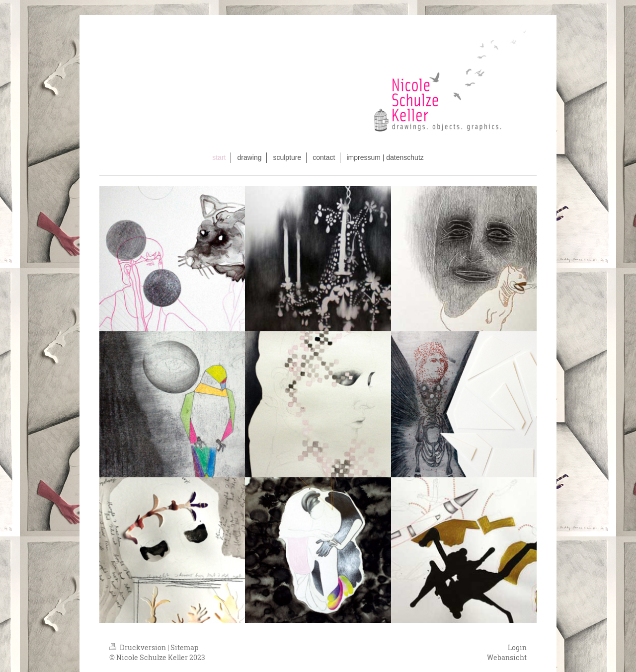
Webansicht (507, 657)
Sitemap (184, 647)
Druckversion (138, 647)
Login (517, 647)
